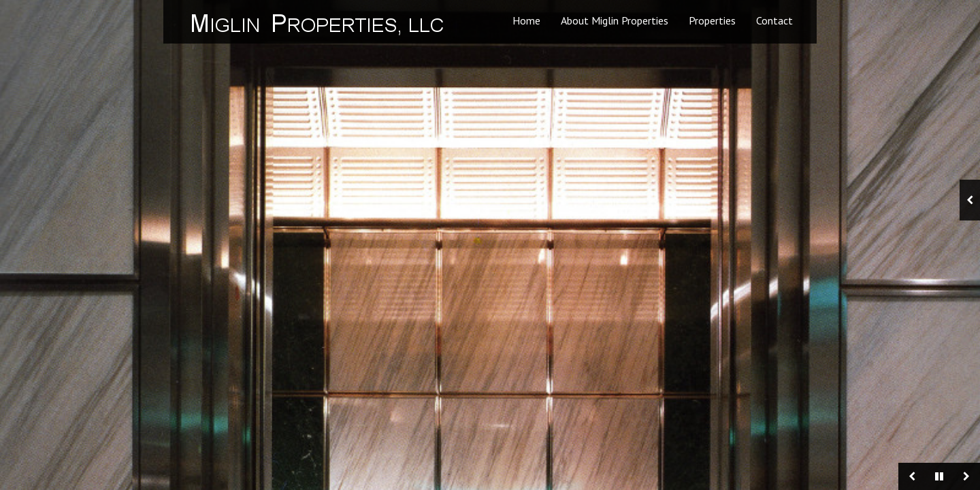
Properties (712, 20)
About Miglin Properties (615, 20)
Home (526, 20)
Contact (774, 20)
